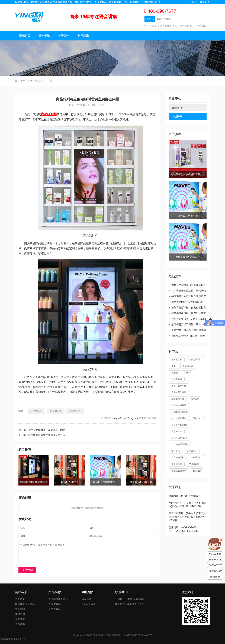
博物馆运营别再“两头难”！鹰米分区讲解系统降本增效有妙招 (187, 336)
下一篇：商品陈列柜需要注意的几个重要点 (42, 435)
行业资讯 (177, 117)
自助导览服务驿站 (167, 26)
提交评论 (27, 570)
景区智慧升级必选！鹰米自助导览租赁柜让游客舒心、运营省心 (187, 330)
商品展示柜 (56, 411)
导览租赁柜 (186, 26)
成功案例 (20, 614)
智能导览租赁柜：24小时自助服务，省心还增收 (187, 319)
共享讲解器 (200, 26)
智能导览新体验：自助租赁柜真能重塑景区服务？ (187, 308)
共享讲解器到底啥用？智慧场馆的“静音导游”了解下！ (187, 296)
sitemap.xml (88, 604)
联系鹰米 (83, 36)
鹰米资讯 (44, 36)
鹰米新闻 (20, 609)
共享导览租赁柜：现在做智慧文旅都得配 (187, 313)
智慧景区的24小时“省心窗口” (187, 302)
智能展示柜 (75, 411)
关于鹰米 (64, 36)
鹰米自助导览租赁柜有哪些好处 (189, 285)
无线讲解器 (54, 604)
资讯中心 (40, 81)
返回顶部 (215, 577)
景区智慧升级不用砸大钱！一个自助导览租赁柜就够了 (187, 325)
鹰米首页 (25, 36)
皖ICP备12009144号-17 (139, 635)
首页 (30, 81)
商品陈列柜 (36, 411)
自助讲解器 (54, 609)
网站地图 (205, 2)
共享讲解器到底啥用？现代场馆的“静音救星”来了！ (187, 291)
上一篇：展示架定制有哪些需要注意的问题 (42, 430)
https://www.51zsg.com (126, 418)
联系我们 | (194, 2)
